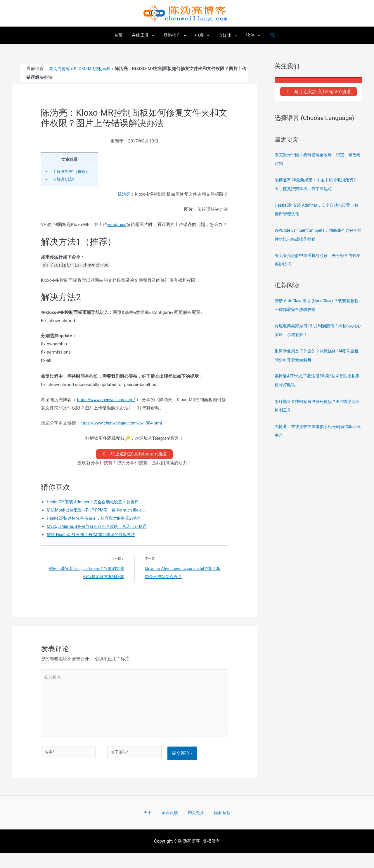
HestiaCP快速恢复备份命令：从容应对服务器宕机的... (99, 528)
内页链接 (193, 827)
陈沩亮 (124, 194)
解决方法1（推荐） (73, 171)
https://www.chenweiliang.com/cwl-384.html (124, 431)
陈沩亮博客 (60, 69)
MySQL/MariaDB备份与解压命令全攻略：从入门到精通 (100, 536)
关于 (154, 827)
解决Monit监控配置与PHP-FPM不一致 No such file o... (99, 520)
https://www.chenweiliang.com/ (108, 408)
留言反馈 (172, 827)
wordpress (117, 224)
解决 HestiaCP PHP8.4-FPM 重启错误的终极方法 (94, 544)
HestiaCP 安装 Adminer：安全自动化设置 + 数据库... (98, 512)
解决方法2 (65, 179)
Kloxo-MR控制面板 (95, 69)
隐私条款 (215, 827)
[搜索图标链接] (273, 35)
